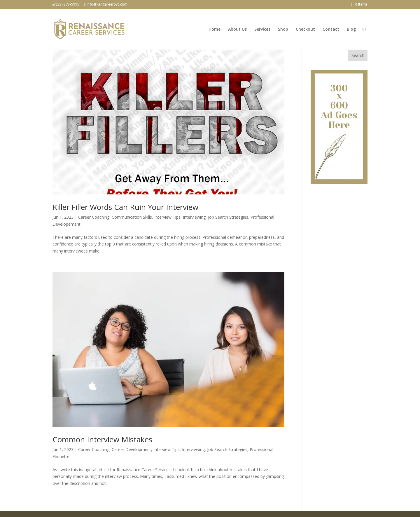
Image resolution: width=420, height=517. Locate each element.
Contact (331, 29)
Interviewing (194, 217)
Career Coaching (94, 217)
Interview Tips (167, 217)
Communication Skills (132, 217)
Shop (283, 29)
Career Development (131, 449)
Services (262, 29)
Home (215, 29)
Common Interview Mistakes (102, 439)
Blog (351, 29)
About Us (237, 29)
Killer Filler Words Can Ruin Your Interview (125, 207)
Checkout (305, 29)
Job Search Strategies (228, 217)
